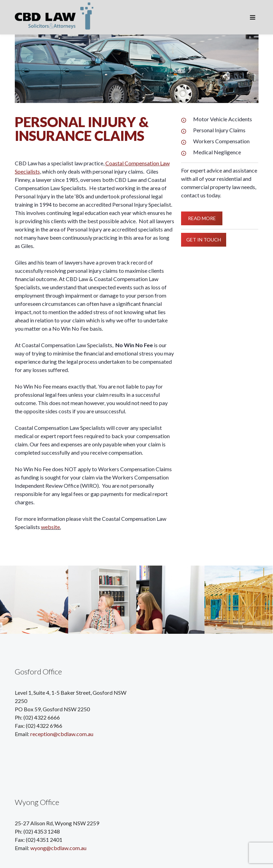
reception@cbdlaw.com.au (62, 734)
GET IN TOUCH (204, 239)
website (50, 527)
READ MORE (202, 218)
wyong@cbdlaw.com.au (58, 848)
